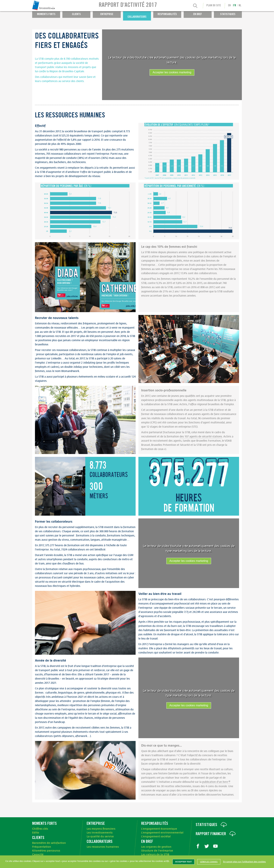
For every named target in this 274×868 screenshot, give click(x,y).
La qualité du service (100, 837)
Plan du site (214, 6)
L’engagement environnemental (162, 833)
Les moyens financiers (101, 829)
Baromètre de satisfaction (49, 843)
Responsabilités (167, 14)
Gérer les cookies (209, 862)
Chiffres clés (40, 829)
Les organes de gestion (156, 847)
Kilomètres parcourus (46, 851)
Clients (76, 14)
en (229, 6)
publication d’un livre (215, 782)
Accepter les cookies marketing (172, 72)
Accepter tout (184, 862)
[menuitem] (54, 6)
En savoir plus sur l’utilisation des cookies (244, 862)
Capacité (38, 855)
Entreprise (107, 14)
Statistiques (228, 14)
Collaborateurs (137, 17)
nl (240, 6)
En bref (198, 14)
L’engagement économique (159, 829)
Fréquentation (42, 847)
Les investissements (100, 833)
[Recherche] (195, 6)
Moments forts (46, 14)
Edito (36, 833)
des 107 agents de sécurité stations (201, 437)
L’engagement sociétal (156, 837)
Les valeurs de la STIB (155, 855)
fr (235, 6)
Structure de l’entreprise (157, 851)
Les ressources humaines (103, 847)
